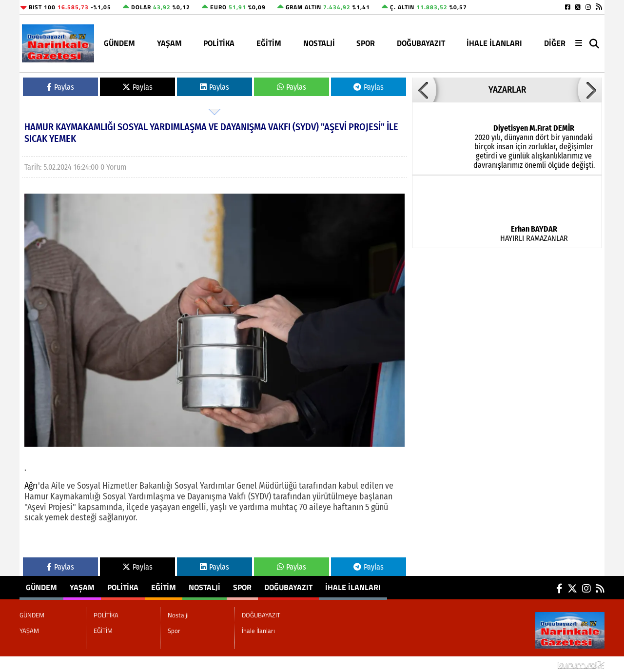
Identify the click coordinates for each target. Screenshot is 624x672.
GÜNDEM (119, 43)
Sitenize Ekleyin (99, 664)
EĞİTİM (269, 43)
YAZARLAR (507, 90)
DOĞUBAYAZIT (421, 43)
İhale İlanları (494, 43)
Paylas (60, 87)
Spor (366, 43)
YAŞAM (169, 43)
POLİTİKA (219, 43)
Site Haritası (44, 664)
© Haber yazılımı (553, 664)
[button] (424, 90)
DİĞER (555, 43)
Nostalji (319, 43)
